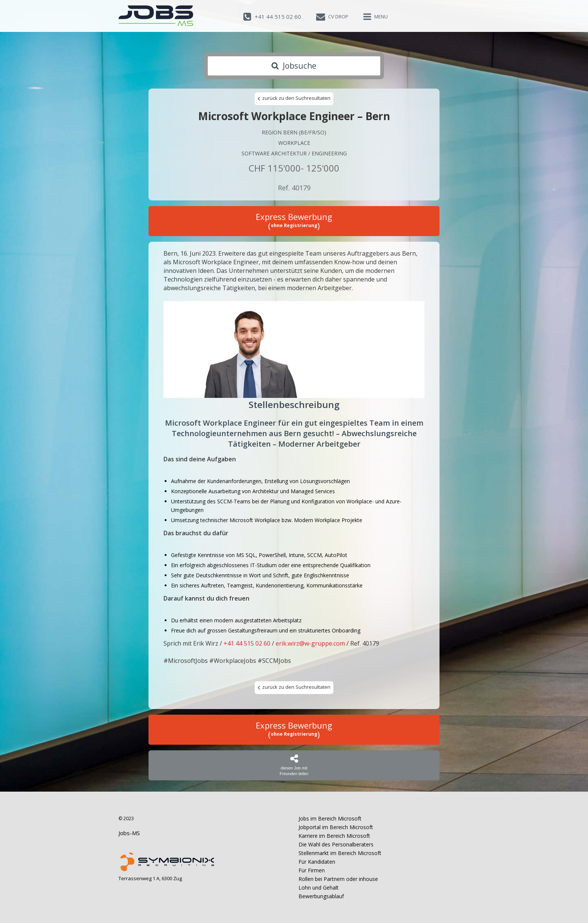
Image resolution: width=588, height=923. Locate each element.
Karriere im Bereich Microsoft (334, 836)
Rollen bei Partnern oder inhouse (338, 879)
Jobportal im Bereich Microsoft (336, 827)
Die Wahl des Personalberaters (336, 844)
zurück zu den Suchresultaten (294, 98)
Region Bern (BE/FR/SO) (294, 132)
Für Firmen (312, 870)
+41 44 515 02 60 (247, 643)
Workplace (294, 143)
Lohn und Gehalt (319, 888)
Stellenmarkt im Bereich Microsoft (340, 853)
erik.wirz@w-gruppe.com (310, 643)
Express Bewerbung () (294, 221)
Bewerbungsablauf (321, 896)
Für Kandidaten (317, 862)
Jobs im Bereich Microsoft (330, 818)
